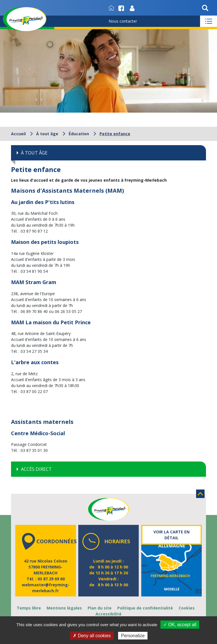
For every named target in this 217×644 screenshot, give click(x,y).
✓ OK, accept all (180, 625)
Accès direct (36, 469)
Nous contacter (123, 21)
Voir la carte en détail (172, 535)
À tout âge (47, 134)
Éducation (79, 134)
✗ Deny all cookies (92, 636)
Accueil (18, 134)
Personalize (133, 636)
